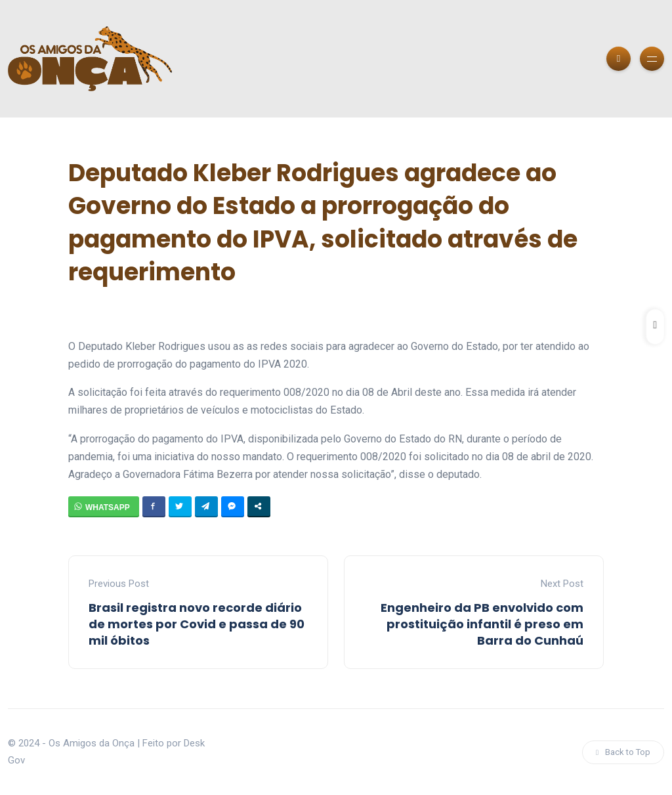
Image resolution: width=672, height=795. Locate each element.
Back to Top (623, 752)
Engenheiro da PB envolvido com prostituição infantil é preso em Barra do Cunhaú (482, 624)
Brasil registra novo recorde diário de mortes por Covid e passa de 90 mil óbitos (197, 624)
